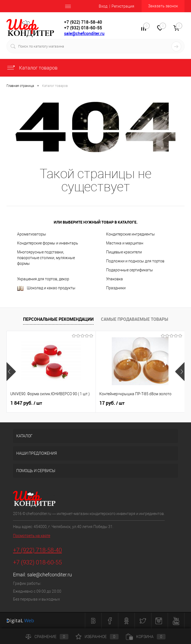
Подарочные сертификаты (130, 270)
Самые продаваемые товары (135, 319)
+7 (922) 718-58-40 (37, 550)
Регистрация (123, 6)
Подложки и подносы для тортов (135, 261)
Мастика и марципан (125, 243)
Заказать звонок (163, 6)
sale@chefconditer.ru (84, 33)
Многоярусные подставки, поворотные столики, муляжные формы (46, 258)
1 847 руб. (26, 403)
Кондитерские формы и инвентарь (48, 243)
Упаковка (114, 279)
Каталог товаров (32, 68)
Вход (103, 6)
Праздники (116, 288)
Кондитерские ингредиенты (130, 234)
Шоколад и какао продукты (46, 288)
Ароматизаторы (32, 234)
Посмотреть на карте (32, 536)
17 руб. (112, 403)
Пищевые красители (124, 252)
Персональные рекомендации (58, 319)
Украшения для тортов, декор (43, 279)
